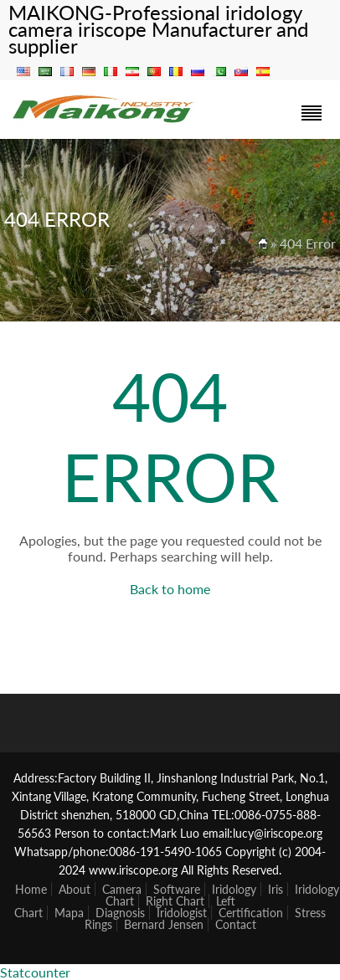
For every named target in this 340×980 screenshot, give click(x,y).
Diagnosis (120, 913)
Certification (251, 913)
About (75, 889)
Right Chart (175, 901)
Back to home (170, 589)
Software (177, 889)
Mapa (69, 913)
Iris (276, 889)
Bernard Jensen (164, 924)
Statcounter (35, 972)
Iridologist (182, 913)
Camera (122, 889)
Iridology (234, 889)
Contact (236, 924)
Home (31, 889)
